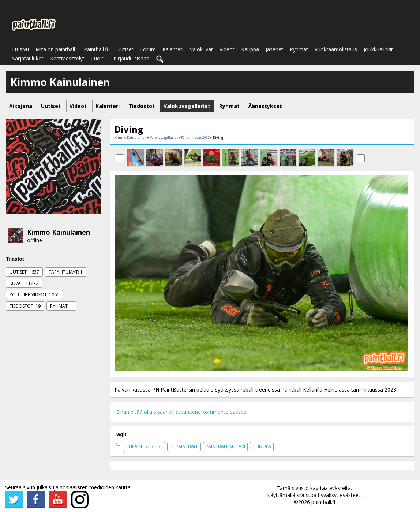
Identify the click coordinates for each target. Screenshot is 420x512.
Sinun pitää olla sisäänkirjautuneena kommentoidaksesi (182, 412)
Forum (148, 49)
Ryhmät (299, 49)
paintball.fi (323, 502)
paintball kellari (225, 446)
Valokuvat (201, 49)
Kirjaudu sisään (131, 58)
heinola (262, 446)
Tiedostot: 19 (25, 306)
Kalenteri (173, 49)
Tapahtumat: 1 (66, 272)
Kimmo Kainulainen (59, 232)
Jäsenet (274, 49)
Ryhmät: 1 (61, 306)
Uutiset (125, 49)
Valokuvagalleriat (164, 138)
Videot (227, 49)
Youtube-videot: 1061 (34, 295)
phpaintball (184, 446)
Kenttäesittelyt (67, 58)
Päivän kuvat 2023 (195, 138)
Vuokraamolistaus (336, 49)
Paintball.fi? (97, 49)
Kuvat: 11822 (24, 283)
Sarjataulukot (28, 58)
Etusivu (20, 49)
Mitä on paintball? (56, 49)
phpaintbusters (144, 446)
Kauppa (250, 49)
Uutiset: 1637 (24, 272)
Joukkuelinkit (378, 49)
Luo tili (99, 58)
